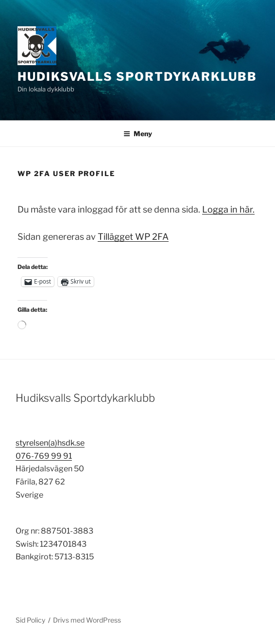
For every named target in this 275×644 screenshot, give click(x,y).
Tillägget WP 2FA (133, 237)
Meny (138, 134)
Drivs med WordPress (87, 620)
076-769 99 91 (44, 456)
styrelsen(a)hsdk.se (50, 443)
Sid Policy (30, 620)
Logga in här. (228, 209)
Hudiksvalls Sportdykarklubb (137, 77)
